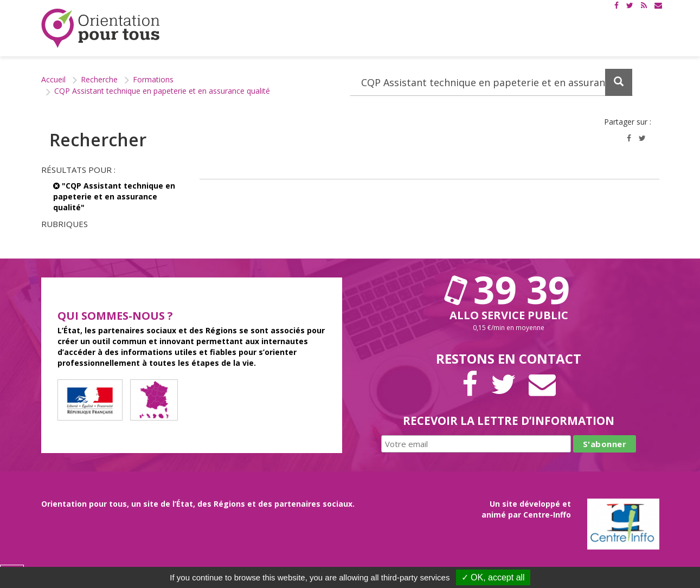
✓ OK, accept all (493, 577)
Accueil (53, 79)
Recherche (99, 79)
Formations (153, 79)
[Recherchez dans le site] (492, 82)
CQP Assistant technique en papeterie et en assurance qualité (162, 91)
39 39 (509, 289)
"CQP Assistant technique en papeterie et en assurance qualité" (114, 196)
